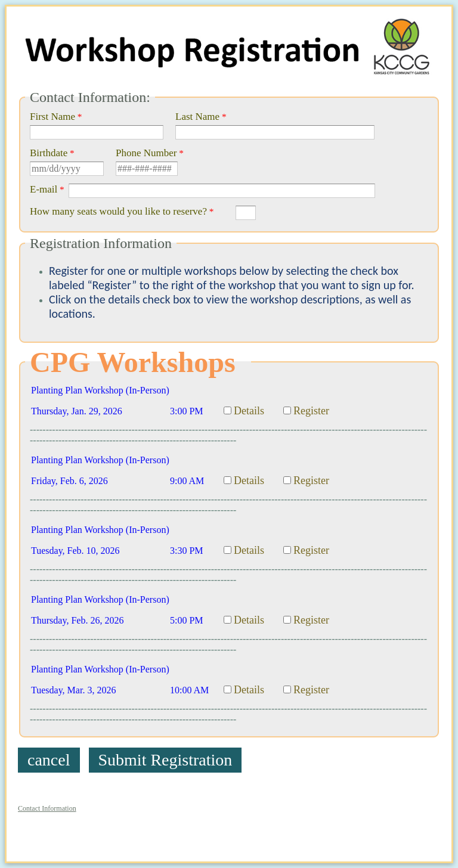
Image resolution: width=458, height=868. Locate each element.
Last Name (197, 117)
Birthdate (49, 153)
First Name (52, 117)
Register (311, 411)
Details (249, 411)
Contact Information (47, 808)
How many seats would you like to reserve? (118, 211)
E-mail (44, 189)
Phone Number (146, 153)
